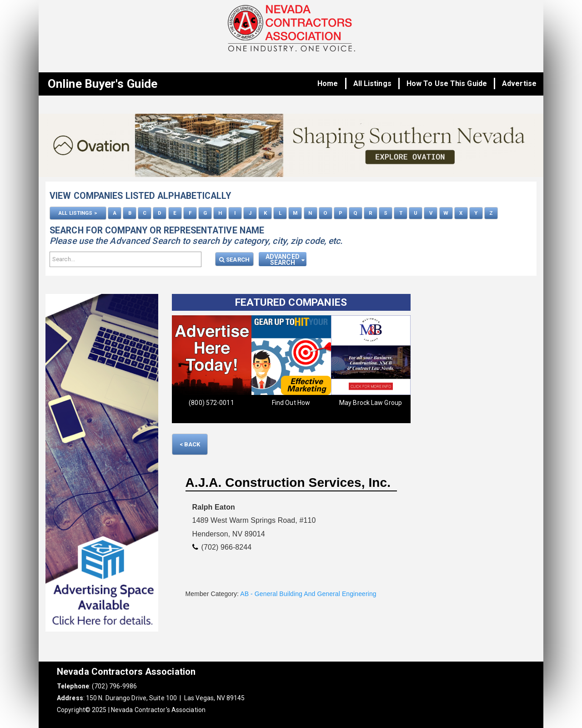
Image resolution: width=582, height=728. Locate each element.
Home (328, 83)
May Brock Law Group (371, 403)
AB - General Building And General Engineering (308, 594)
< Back (190, 444)
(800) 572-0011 (211, 403)
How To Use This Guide (447, 83)
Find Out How (291, 403)
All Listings (372, 83)
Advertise (519, 83)
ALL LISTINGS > (78, 213)
